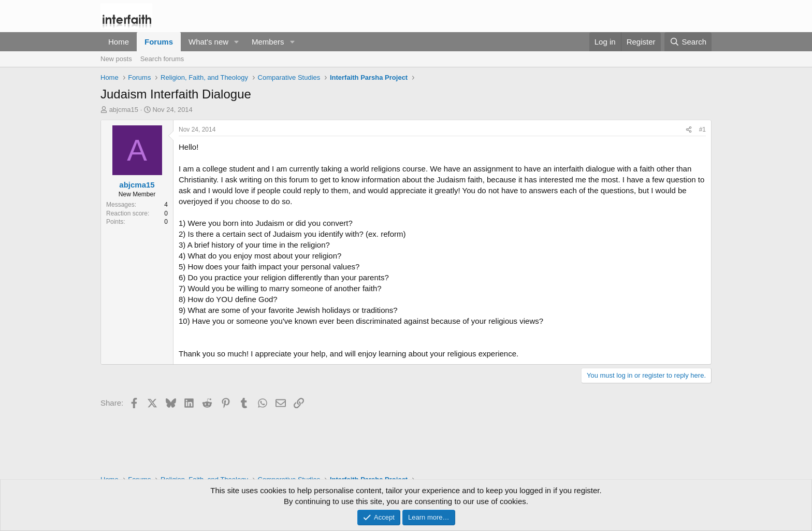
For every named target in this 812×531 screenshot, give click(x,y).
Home (119, 42)
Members (268, 42)
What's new (208, 42)
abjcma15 (124, 110)
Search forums (162, 59)
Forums (159, 42)
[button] (237, 42)
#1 (702, 130)
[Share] (689, 130)
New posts (116, 59)
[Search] (688, 42)
